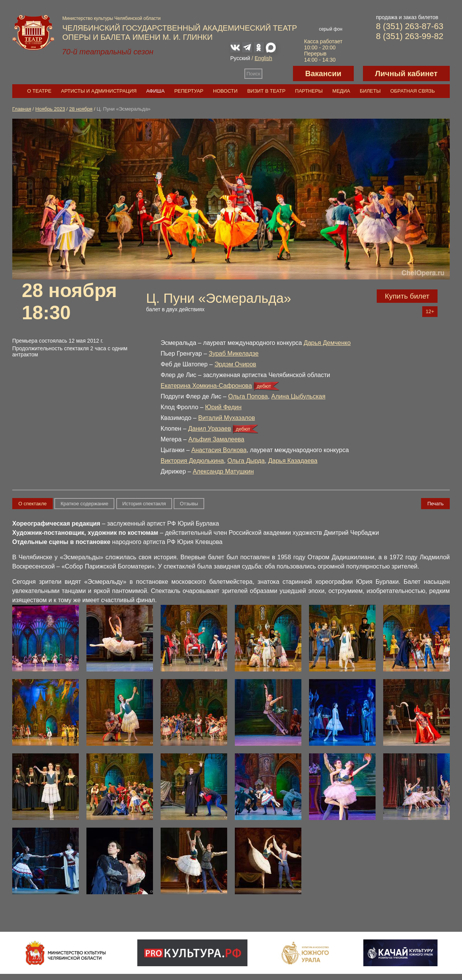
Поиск (254, 74)
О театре (39, 91)
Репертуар (189, 91)
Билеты (370, 91)
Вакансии (323, 73)
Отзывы (189, 504)
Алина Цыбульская (298, 396)
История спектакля (144, 504)
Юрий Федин (223, 407)
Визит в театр (266, 91)
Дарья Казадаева (293, 461)
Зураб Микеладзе (234, 354)
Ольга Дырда (246, 461)
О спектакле (33, 504)
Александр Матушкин (223, 471)
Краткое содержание (84, 504)
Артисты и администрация (99, 91)
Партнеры (309, 91)
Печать (435, 504)
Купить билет (407, 296)
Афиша (155, 91)
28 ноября (81, 109)
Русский (240, 58)
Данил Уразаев (210, 429)
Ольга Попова (248, 396)
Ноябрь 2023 (50, 109)
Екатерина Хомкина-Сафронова (206, 386)
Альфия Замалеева (216, 439)
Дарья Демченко (327, 343)
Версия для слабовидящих (278, 73)
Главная (22, 109)
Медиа (341, 91)
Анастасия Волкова (219, 450)
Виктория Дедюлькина (192, 461)
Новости (225, 91)
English (264, 58)
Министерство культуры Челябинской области (111, 18)
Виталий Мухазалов (227, 418)
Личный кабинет (406, 73)
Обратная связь (412, 91)
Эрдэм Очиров (235, 364)
